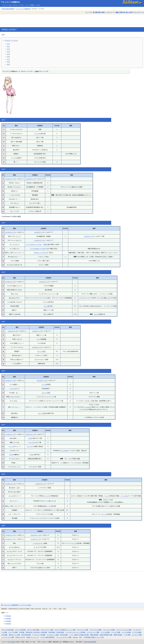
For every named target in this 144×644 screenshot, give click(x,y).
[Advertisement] (72, 19)
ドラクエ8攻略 (126, 632)
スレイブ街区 (41, 351)
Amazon (75, 637)
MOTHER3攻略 (26, 635)
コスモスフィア (10, 179)
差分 (127, 12)
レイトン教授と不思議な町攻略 (79, 635)
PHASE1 (8, 616)
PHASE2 (8, 619)
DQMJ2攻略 (60, 632)
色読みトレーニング (33, 637)
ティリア (31, 442)
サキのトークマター (9, 29)
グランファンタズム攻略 (124, 630)
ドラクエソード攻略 (93, 632)
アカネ (30, 438)
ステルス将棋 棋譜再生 (47, 637)
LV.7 (8, 59)
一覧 (93, 12)
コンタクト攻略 (137, 635)
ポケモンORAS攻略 (33, 630)
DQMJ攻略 (52, 632)
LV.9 (8, 64)
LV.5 (8, 54)
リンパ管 (46, 306)
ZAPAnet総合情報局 (8, 9)
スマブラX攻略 (13, 632)
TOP (3, 35)
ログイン (140, 12)
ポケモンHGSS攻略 (8, 630)
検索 (103, 12)
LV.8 (8, 62)
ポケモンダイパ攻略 (47, 630)
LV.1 (8, 44)
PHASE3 (8, 621)
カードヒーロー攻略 (8, 637)
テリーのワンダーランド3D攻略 (75, 632)
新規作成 (122, 12)
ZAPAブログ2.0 (20, 637)
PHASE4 (8, 624)
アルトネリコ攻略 (83, 630)
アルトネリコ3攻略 (109, 630)
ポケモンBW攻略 (20, 630)
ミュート (12, 389)
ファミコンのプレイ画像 (64, 637)
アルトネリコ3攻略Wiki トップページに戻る (17, 605)
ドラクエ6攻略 (105, 632)
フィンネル (38, 134)
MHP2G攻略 (64, 635)
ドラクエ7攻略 (116, 632)
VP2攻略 (22, 632)
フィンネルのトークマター (34, 244)
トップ (89, 12)
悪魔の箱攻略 (94, 635)
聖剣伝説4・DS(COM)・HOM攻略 (36, 632)
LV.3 (8, 49)
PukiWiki (13, 642)
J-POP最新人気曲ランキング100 (93, 637)
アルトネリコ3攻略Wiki (10, 2)
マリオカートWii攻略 (39, 635)
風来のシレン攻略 (14, 635)
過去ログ (132, 12)
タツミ (96, 314)
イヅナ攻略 (127, 635)
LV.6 (8, 57)
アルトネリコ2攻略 (96, 630)
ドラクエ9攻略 (137, 632)
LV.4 (8, 51)
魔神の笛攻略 (118, 635)
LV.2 (8, 46)
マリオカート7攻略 (53, 635)
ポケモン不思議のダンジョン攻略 (65, 630)
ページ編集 (115, 12)
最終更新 (98, 12)
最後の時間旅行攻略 (106, 635)
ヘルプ (107, 12)
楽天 (81, 637)
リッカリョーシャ (39, 543)
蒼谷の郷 (46, 244)
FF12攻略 (4, 635)
